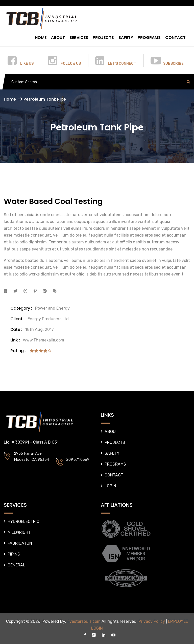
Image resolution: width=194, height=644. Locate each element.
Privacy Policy (152, 621)
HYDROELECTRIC (23, 522)
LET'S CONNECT (122, 64)
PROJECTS (103, 38)
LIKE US (27, 64)
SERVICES (79, 38)
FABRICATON (20, 543)
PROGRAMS (149, 38)
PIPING (14, 554)
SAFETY (126, 38)
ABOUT (58, 38)
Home (10, 99)
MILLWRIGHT (19, 532)
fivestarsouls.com (84, 621)
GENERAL (16, 565)
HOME (41, 38)
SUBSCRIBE (173, 64)
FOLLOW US (71, 64)
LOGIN (110, 486)
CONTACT (175, 38)
